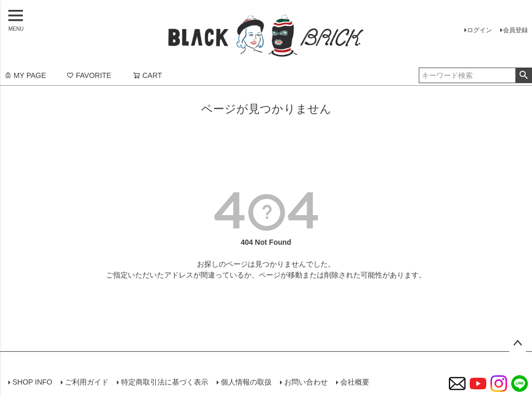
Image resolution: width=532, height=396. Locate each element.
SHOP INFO (32, 382)
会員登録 (515, 30)
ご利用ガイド (87, 382)
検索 (523, 75)
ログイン (480, 30)
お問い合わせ (306, 382)
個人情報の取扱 (246, 382)
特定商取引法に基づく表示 (165, 382)
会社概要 (355, 382)
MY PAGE (25, 75)
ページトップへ (517, 344)
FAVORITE (89, 75)
